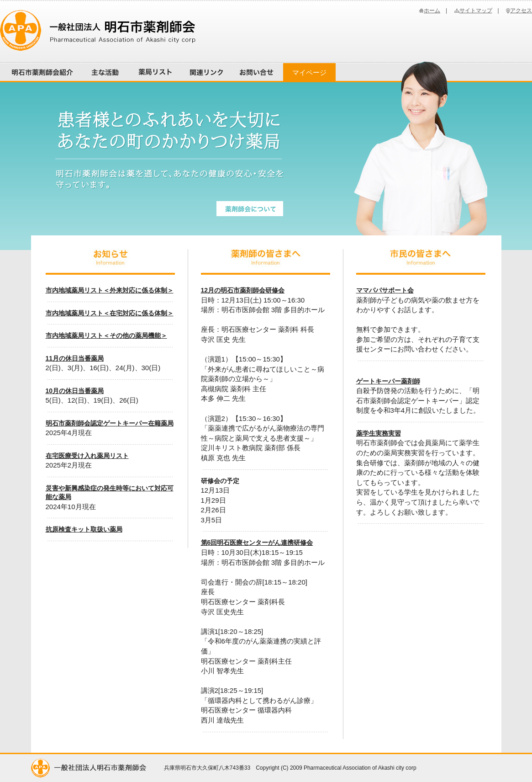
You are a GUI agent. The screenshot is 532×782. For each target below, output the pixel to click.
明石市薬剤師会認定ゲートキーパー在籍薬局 (110, 423)
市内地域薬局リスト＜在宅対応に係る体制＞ (110, 313)
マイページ (309, 72)
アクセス (521, 11)
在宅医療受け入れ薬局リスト (87, 456)
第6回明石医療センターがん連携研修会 (257, 543)
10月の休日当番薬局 (75, 391)
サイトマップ (476, 11)
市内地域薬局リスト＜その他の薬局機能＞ (106, 335)
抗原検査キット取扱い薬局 (84, 529)
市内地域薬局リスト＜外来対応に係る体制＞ (110, 290)
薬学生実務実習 (379, 433)
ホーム (432, 11)
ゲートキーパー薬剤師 (388, 381)
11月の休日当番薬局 (75, 358)
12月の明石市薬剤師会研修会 (243, 290)
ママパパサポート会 (385, 290)
